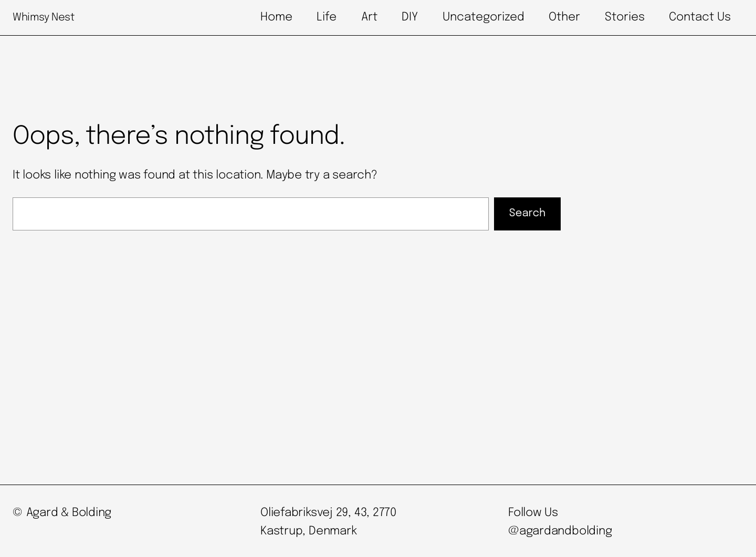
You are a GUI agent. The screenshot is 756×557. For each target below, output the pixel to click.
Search (528, 213)
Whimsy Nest (44, 18)
